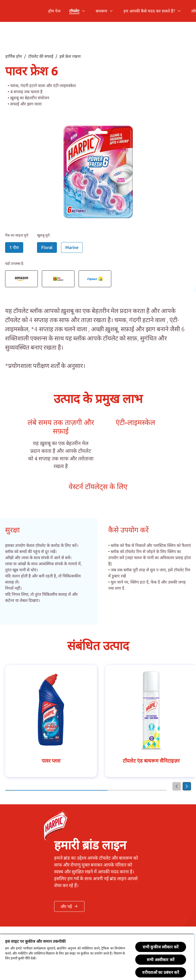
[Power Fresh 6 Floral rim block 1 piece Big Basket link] (58, 279)
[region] (97, 957)
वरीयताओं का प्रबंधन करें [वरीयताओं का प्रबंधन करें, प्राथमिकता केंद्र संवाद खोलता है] (161, 972)
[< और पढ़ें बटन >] (69, 906)
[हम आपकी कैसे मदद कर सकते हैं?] (149, 11)
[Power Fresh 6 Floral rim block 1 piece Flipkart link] (95, 279)
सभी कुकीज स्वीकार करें (161, 947)
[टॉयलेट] (74, 11)
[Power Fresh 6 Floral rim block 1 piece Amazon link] (21, 279)
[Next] (187, 786)
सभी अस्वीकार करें (161, 960)
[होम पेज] (54, 11)
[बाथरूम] (101, 11)
